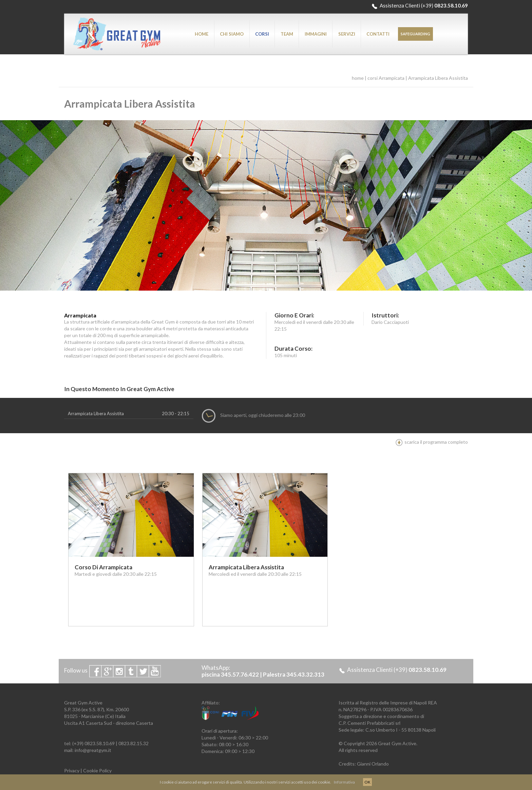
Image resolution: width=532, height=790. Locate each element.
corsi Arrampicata (386, 78)
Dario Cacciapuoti (390, 322)
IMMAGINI (316, 34)
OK (367, 782)
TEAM (287, 34)
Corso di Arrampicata (103, 567)
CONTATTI (378, 34)
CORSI (262, 34)
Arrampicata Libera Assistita (438, 78)
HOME (202, 34)
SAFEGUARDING (415, 34)
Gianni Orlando (373, 764)
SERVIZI (347, 34)
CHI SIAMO (232, 34)
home (358, 78)
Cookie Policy (97, 770)
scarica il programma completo (432, 442)
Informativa (344, 782)
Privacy (72, 770)
